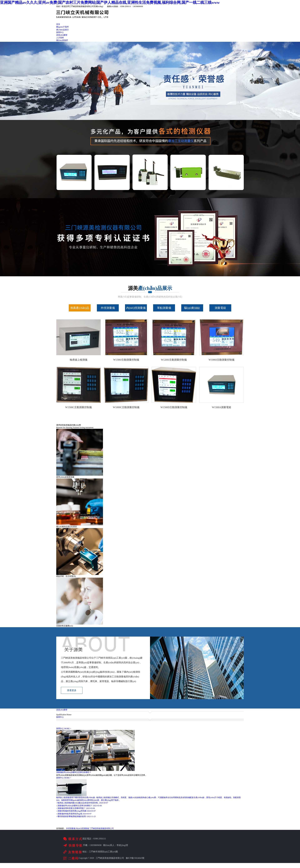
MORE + (68, 729)
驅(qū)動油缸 (192, 308)
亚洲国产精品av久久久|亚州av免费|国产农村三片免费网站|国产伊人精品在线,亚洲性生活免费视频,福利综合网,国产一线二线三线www (110, 3)
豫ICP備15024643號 (135, 858)
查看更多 (72, 690)
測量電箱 (220, 308)
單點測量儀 (164, 308)
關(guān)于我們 (62, 27)
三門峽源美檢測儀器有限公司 (102, 828)
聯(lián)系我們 (62, 40)
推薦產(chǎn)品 (80, 308)
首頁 (58, 24)
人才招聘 (60, 38)
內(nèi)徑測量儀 (136, 308)
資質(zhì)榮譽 (62, 35)
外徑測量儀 (108, 308)
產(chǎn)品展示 (62, 30)
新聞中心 (60, 32)
